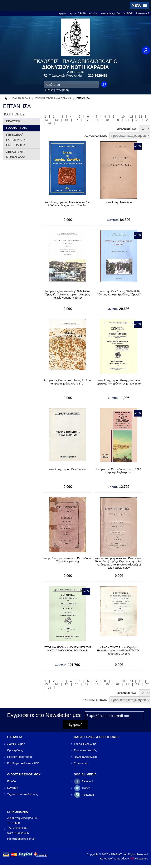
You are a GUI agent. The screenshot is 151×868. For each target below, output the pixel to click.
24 (49, 123)
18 (97, 120)
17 (87, 120)
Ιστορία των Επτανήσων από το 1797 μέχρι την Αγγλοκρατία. (119, 471)
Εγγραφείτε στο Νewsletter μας (44, 715)
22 (138, 120)
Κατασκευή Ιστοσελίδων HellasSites (124, 859)
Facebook (88, 781)
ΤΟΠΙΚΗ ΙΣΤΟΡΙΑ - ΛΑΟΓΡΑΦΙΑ (53, 98)
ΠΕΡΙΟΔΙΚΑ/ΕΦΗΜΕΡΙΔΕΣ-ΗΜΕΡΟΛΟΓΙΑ (16, 140)
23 (148, 120)
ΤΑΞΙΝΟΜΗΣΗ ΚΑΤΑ (95, 136)
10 (123, 117)
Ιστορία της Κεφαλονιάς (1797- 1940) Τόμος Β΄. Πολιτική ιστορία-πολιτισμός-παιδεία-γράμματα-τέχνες (67, 294)
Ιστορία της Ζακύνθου (119, 202)
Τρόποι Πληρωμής (85, 744)
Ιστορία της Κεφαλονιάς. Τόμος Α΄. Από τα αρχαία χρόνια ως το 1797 (68, 382)
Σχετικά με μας (16, 744)
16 (77, 120)
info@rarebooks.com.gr (21, 839)
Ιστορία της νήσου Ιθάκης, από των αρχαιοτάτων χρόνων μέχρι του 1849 (119, 382)
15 (67, 120)
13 (46, 120)
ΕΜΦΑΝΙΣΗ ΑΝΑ (126, 129)
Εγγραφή (13, 788)
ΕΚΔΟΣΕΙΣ (13, 121)
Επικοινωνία (143, 13)
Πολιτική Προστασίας (20, 757)
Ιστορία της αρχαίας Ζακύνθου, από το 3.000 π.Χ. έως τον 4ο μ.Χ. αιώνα (67, 204)
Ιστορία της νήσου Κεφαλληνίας (67, 469)
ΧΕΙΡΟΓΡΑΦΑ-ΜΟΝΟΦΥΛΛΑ (16, 154)
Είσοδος (12, 781)
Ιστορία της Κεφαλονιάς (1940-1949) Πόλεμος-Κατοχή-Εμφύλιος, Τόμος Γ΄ (119, 293)
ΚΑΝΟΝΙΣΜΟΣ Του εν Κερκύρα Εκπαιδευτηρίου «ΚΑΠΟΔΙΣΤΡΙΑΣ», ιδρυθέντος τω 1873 (119, 650)
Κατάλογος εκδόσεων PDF (117, 13)
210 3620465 (98, 76)
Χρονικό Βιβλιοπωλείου (84, 13)
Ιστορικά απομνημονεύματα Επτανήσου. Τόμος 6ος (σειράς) (67, 560)
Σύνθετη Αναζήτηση (57, 90)
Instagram (88, 795)
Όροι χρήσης (15, 750)
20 (117, 120)
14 (56, 120)
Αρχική (62, 13)
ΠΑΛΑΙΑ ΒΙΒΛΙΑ (21, 98)
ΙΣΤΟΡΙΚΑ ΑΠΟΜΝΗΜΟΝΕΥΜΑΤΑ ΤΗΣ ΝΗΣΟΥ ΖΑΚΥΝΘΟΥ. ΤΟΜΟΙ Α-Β (67, 649)
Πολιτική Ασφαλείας (86, 757)
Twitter (86, 788)
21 (127, 120)
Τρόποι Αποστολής (85, 750)
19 (107, 120)
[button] (139, 6)
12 (141, 117)
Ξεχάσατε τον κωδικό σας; (23, 794)
